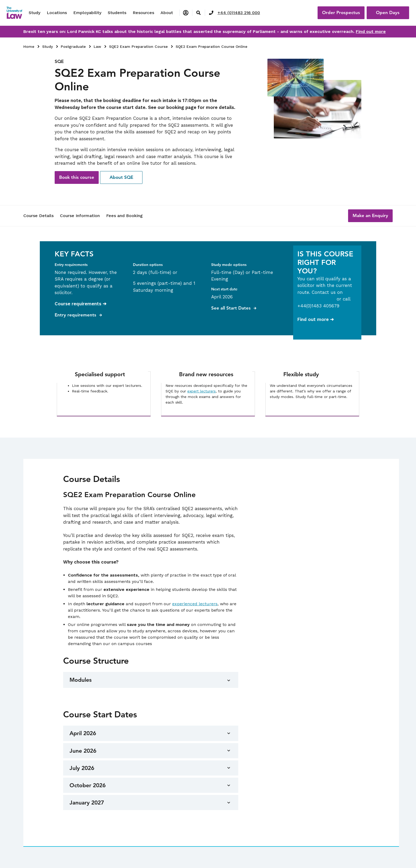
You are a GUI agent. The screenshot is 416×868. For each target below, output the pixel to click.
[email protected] (316, 299)
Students (117, 13)
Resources (143, 13)
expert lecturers (201, 391)
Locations (57, 13)
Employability (87, 13)
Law (97, 46)
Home (29, 46)
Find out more (371, 31)
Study (34, 13)
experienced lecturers (195, 604)
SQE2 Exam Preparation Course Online (211, 46)
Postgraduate (73, 46)
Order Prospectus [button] (341, 12)
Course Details (38, 216)
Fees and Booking (124, 216)
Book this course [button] (77, 177)
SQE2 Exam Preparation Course (138, 46)
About (167, 13)
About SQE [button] (121, 177)
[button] (370, 216)
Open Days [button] (388, 12)
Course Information (80, 216)
